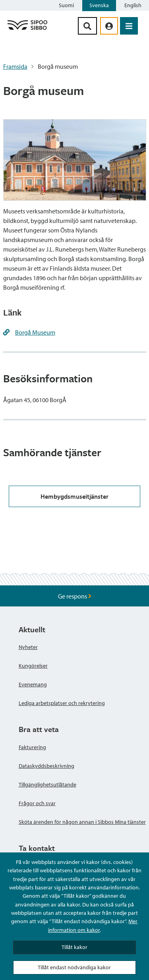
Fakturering (32, 747)
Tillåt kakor (74, 947)
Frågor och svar (37, 803)
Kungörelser (33, 666)
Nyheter (28, 647)
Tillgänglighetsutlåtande (47, 784)
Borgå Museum (35, 332)
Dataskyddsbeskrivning (46, 766)
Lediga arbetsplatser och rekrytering (62, 703)
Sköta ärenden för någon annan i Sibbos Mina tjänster (82, 822)
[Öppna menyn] (129, 26)
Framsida (15, 66)
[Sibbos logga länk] (27, 29)
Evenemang (33, 684)
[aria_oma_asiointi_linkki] (109, 26)
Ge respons (75, 596)
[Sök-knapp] (87, 26)
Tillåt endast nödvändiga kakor (74, 967)
